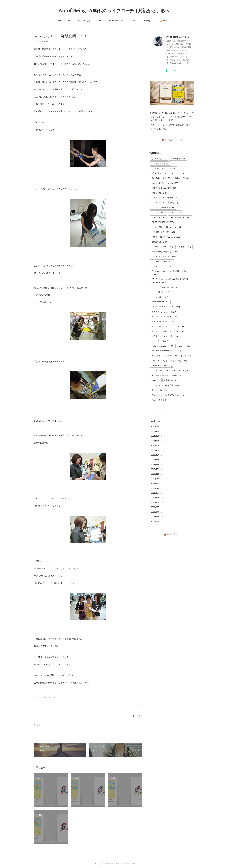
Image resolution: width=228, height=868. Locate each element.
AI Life (173, 183)
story (156, 380)
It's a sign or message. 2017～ (166, 351)
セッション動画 (160, 400)
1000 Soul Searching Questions (166, 375)
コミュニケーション (162, 266)
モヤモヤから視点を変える (165, 252)
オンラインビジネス (162, 331)
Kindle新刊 (148, 21)
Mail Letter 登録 (84, 21)
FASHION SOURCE (116, 21)
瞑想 (175, 336)
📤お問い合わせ (172, 534)
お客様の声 (170, 380)
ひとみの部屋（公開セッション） (167, 227)
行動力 (181, 326)
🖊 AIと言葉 (159, 173)
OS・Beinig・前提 (161, 178)
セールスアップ (180, 371)
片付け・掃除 (159, 390)
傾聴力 (181, 331)
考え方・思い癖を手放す (164, 257)
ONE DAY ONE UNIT (163, 222)
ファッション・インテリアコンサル (168, 395)
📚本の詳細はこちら (172, 140)
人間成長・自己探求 (162, 261)
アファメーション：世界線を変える (168, 203)
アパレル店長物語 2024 (163, 208)
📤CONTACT (165, 21)
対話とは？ (184, 247)
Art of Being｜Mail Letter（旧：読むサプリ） (169, 273)
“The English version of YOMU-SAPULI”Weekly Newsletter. (170, 281)
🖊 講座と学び (159, 159)
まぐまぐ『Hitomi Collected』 (166, 287)
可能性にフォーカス (162, 247)
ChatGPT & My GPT (180, 217)
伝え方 (186, 356)
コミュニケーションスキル (165, 356)
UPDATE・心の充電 (162, 366)
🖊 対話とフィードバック (164, 168)
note (99, 21)
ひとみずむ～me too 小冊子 (165, 385)
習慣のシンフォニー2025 (164, 188)
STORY (134, 21)
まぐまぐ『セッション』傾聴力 (166, 312)
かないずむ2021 (160, 292)
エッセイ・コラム (162, 341)
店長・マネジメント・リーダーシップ (169, 361)
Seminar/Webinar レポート (165, 317)
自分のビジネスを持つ (163, 322)
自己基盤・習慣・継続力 (164, 232)
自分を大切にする (162, 297)
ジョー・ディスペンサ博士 (165, 198)
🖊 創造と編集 (178, 159)
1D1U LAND (177, 173)
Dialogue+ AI (182, 178)
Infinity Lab (183, 346)
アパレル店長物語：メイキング (166, 212)
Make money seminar (162, 346)
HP (70, 21)
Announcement (160, 302)
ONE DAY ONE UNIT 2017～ (166, 307)
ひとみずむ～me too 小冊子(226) (45, 698)
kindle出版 (158, 183)
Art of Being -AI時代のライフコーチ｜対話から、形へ (114, 11)
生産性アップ (159, 336)
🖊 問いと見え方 (160, 163)
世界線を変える (161, 242)
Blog (59, 21)
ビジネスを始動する (162, 326)
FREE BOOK (159, 217)
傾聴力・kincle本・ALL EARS (166, 237)
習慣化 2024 (159, 193)
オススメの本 (160, 371)
